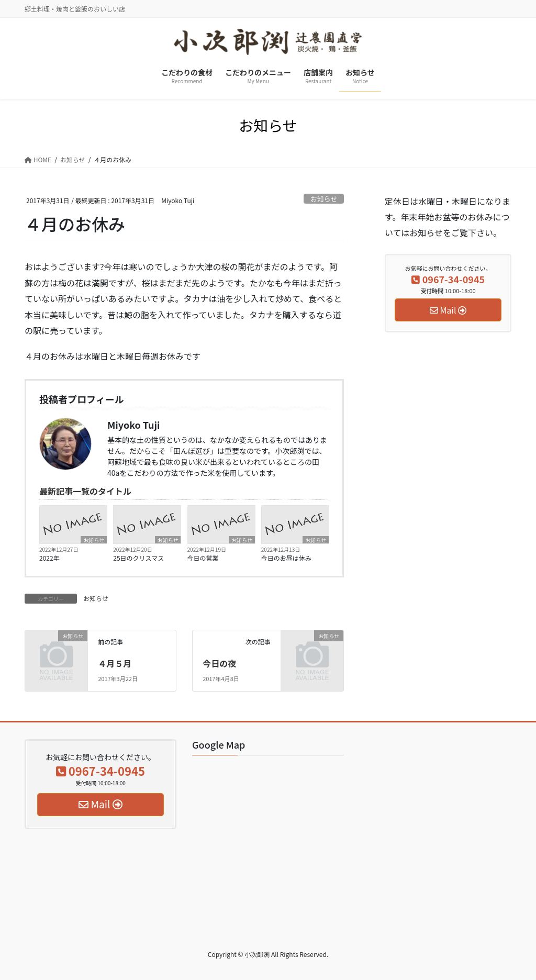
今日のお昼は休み (286, 558)
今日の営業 (203, 558)
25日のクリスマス (138, 558)
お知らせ (324, 199)
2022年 (49, 558)
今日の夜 (219, 663)
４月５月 (115, 663)
